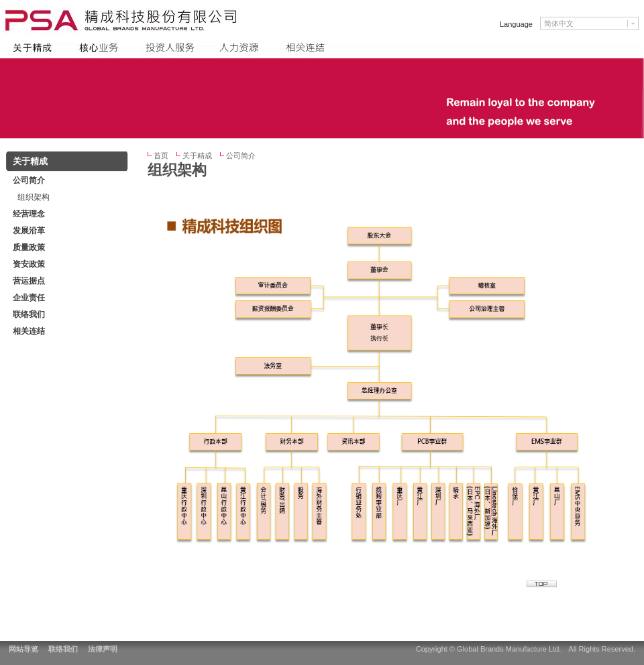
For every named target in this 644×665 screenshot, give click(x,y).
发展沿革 (29, 231)
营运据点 (29, 281)
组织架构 (34, 197)
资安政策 (29, 264)
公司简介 (241, 156)
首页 (161, 156)
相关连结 (29, 331)
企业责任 (29, 298)
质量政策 (29, 247)
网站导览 (23, 649)
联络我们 (63, 649)
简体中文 (559, 23)
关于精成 (197, 156)
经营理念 (29, 214)
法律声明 (103, 649)
